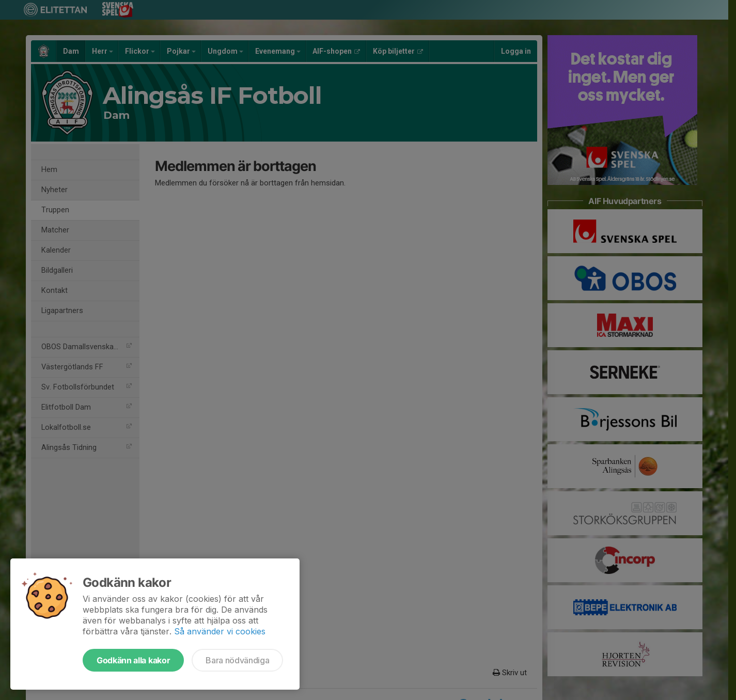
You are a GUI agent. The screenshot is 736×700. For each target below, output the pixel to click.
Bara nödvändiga (237, 660)
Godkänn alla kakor (133, 660)
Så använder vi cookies (220, 631)
